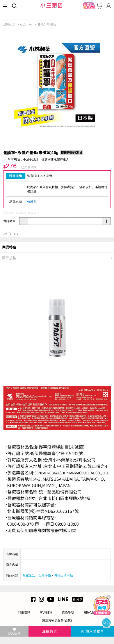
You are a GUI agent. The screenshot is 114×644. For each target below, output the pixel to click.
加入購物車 (92, 631)
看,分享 (78, 599)
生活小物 (45, 575)
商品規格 (9, 258)
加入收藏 (14, 632)
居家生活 (29, 575)
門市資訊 (24, 613)
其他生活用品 (64, 575)
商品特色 (9, 247)
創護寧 (32, 202)
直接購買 (50, 631)
